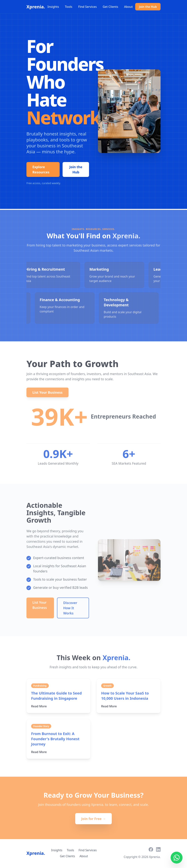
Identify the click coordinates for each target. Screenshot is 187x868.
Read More (40, 708)
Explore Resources (41, 169)
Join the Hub (148, 7)
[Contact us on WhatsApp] (177, 858)
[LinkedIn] (158, 849)
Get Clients (110, 7)
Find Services (87, 7)
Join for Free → (93, 820)
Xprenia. (36, 7)
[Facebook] (151, 849)
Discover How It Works (70, 609)
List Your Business (47, 394)
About (128, 7)
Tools (69, 7)
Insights (53, 7)
